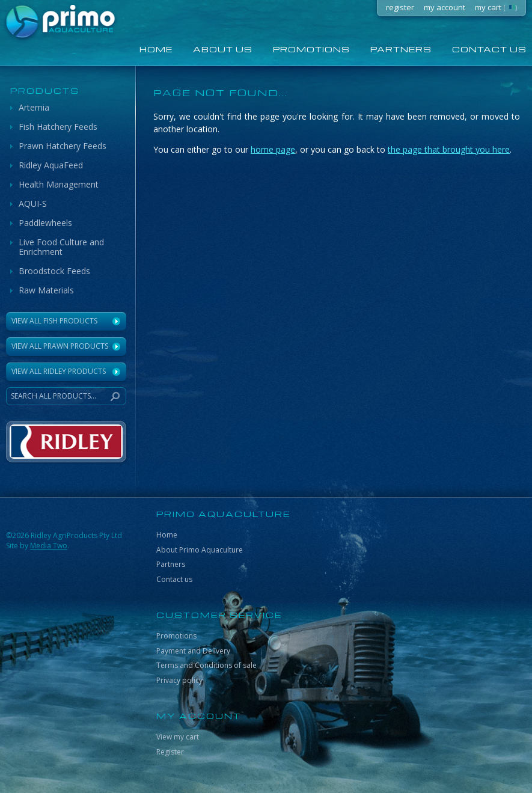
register (400, 7)
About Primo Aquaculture (200, 550)
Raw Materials (46, 290)
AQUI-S (33, 204)
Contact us (174, 579)
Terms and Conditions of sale (206, 665)
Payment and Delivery (193, 651)
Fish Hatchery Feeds (58, 127)
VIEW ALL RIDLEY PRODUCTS (59, 371)
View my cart (178, 737)
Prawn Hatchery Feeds (63, 146)
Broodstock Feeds (54, 271)
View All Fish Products (54, 321)
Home (167, 535)
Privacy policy (179, 680)
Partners (401, 49)
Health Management (59, 184)
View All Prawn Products (60, 346)
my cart (496, 7)
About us (223, 49)
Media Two (49, 546)
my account (445, 7)
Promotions (311, 49)
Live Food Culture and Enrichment (61, 247)
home (156, 49)
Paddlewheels (45, 223)
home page (273, 149)
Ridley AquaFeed (51, 165)
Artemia (34, 107)
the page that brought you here (449, 149)
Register (170, 752)
